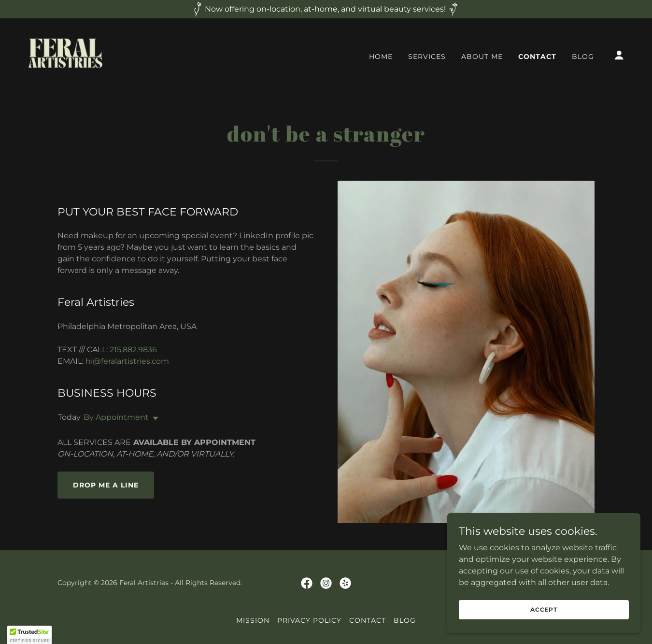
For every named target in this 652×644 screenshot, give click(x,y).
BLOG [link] (583, 57)
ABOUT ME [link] (482, 57)
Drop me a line (106, 485)
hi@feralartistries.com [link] (127, 361)
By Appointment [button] (116, 417)
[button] (619, 55)
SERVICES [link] (427, 57)
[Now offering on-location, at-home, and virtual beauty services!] (326, 9)
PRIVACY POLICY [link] (309, 620)
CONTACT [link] (537, 57)
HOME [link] (381, 57)
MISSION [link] (253, 620)
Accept (544, 609)
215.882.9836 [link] (133, 350)
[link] (66, 54)
